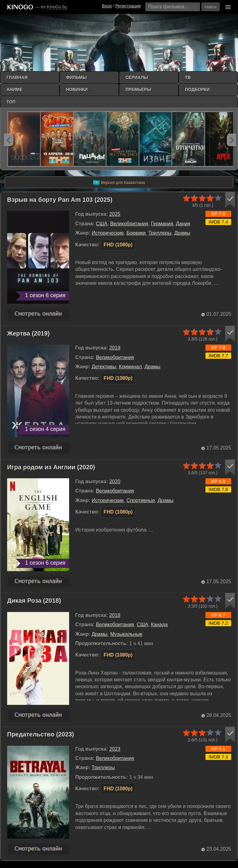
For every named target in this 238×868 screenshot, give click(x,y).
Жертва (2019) (28, 333)
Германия (162, 224)
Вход (107, 6)
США (101, 224)
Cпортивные (141, 500)
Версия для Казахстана (119, 183)
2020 (115, 482)
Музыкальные (126, 634)
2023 (115, 749)
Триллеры (160, 233)
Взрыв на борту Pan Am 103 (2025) (60, 200)
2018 (115, 615)
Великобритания (129, 224)
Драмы (182, 233)
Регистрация (128, 6)
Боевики (136, 233)
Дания (183, 224)
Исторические (108, 233)
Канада (159, 625)
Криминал (130, 367)
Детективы (104, 367)
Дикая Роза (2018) (34, 601)
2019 (115, 348)
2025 (115, 214)
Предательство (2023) (41, 734)
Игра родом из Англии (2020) (51, 467)
